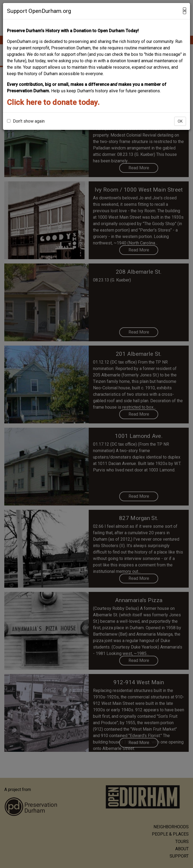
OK (180, 121)
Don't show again (26, 121)
